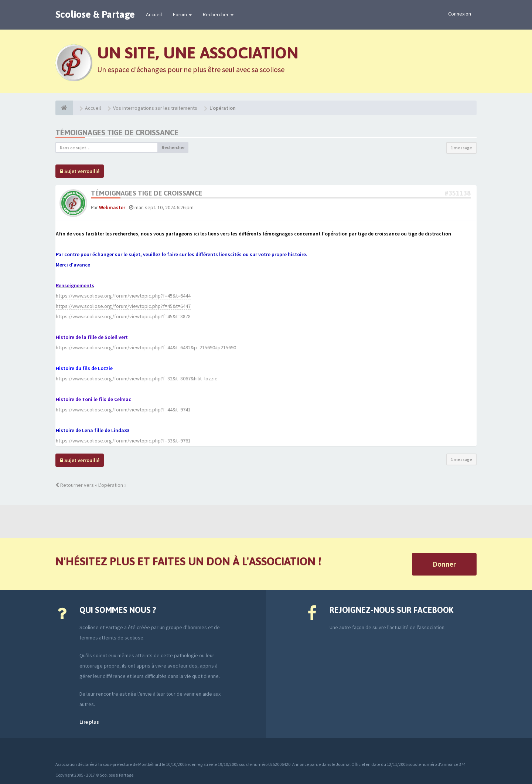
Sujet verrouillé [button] (80, 171)
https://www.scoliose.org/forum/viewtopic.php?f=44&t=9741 (123, 410)
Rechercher (218, 14)
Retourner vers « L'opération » (91, 485)
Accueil (154, 14)
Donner (444, 564)
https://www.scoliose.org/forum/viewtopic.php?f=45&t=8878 (123, 316)
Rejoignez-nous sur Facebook (391, 610)
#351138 (458, 193)
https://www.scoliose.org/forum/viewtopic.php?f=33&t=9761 (123, 441)
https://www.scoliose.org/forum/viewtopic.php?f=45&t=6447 (123, 306)
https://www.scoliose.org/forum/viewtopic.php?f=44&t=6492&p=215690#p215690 (146, 347)
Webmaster (112, 207)
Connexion (460, 14)
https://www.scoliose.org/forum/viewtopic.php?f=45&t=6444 (123, 296)
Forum (182, 14)
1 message (461, 148)
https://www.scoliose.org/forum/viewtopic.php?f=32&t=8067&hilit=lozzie (137, 379)
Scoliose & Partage (95, 14)
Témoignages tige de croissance (117, 133)
